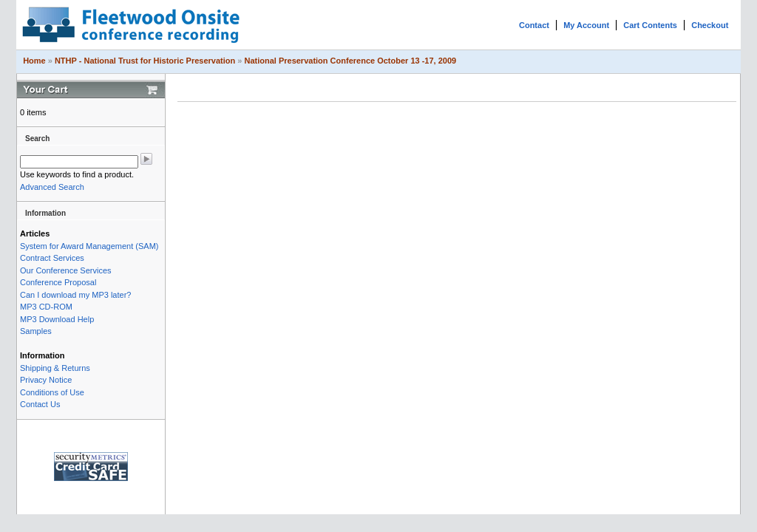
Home (34, 61)
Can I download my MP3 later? (75, 295)
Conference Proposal (58, 282)
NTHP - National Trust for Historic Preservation (145, 61)
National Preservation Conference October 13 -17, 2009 (350, 61)
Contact (534, 25)
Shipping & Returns (55, 368)
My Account (586, 25)
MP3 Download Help (57, 319)
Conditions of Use (52, 392)
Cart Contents (650, 25)
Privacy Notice (46, 380)
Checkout (710, 25)
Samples (36, 331)
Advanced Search (52, 187)
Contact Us (40, 404)
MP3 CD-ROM (46, 307)
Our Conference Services (66, 270)
